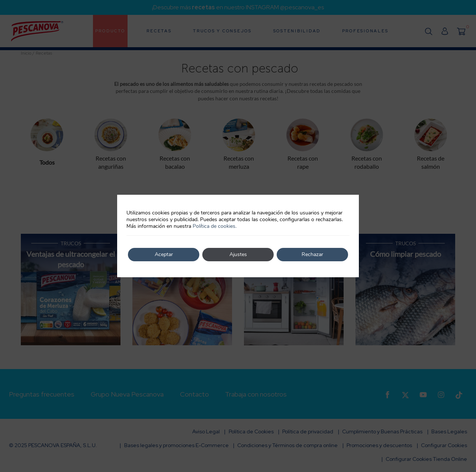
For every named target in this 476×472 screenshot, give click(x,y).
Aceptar (164, 254)
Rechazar (312, 254)
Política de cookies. (215, 226)
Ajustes (238, 254)
